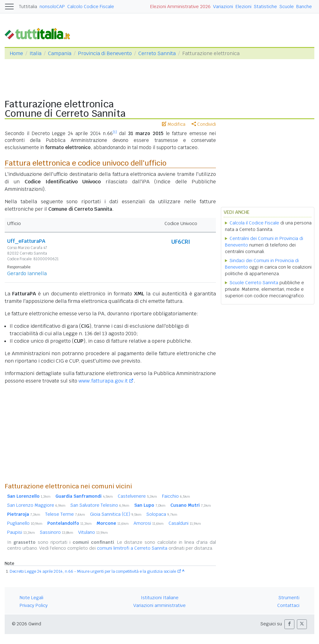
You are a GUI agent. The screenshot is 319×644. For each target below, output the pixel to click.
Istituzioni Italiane (160, 598)
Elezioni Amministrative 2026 (180, 7)
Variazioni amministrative (159, 605)
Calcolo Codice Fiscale (91, 7)
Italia (36, 53)
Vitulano (93, 532)
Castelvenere (137, 496)
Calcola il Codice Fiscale (254, 223)
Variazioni (223, 7)
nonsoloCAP (52, 7)
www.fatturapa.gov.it (103, 381)
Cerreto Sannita (157, 53)
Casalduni (185, 523)
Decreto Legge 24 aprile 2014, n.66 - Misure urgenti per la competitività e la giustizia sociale (93, 571)
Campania (60, 53)
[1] (115, 132)
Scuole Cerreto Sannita (254, 283)
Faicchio (176, 496)
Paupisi (21, 532)
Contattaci (288, 605)
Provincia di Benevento (105, 53)
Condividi (204, 124)
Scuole (287, 7)
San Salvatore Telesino (100, 505)
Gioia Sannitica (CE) (116, 514)
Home (16, 53)
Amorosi (149, 523)
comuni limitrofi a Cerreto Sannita (132, 548)
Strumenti (289, 598)
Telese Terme (65, 514)
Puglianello (25, 523)
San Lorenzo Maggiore (36, 505)
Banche (304, 7)
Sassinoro (57, 532)
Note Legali (31, 598)
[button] (289, 624)
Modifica (174, 124)
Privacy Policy (34, 605)
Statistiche (265, 7)
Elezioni (243, 7)
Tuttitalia (28, 7)
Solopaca (162, 514)
